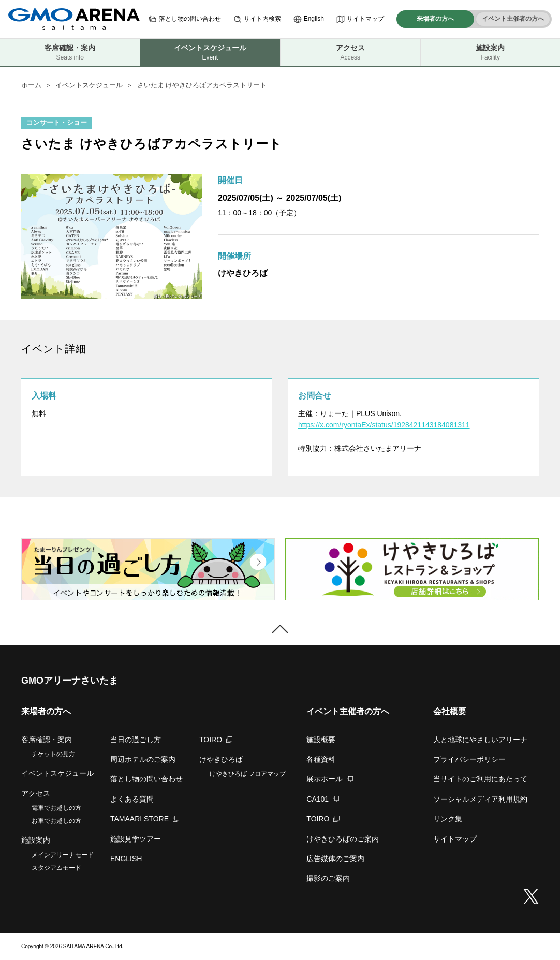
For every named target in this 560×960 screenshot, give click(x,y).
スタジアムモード (56, 868)
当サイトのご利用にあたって (480, 779)
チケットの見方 (53, 754)
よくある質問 (132, 799)
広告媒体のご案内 (335, 859)
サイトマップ (360, 19)
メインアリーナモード (63, 855)
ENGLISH (126, 859)
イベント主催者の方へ (513, 19)
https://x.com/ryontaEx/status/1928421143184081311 (384, 425)
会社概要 (450, 711)
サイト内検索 (257, 19)
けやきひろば (221, 759)
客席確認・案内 (70, 53)
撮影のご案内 (328, 878)
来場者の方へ (435, 19)
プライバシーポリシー (469, 759)
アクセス (350, 53)
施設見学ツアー (136, 839)
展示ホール (330, 779)
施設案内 (491, 53)
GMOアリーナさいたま (70, 681)
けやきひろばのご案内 (343, 839)
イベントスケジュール (89, 85)
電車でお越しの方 (56, 808)
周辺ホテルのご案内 (143, 759)
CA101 (323, 799)
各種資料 (321, 759)
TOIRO (216, 740)
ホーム (31, 85)
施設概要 (321, 740)
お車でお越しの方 (56, 821)
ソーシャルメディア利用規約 (480, 799)
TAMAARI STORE (145, 819)
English (309, 19)
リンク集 (448, 819)
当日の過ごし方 (136, 740)
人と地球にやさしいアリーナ (480, 740)
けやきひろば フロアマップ (248, 774)
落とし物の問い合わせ (185, 19)
